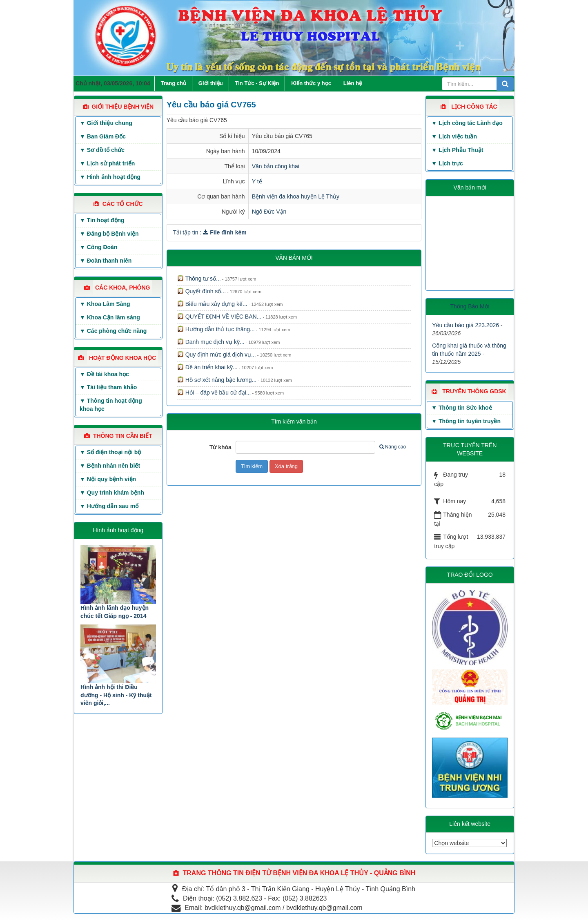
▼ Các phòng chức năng (113, 331)
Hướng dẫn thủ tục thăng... (216, 329)
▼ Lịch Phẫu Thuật (457, 150)
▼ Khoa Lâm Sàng (105, 304)
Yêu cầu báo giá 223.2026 (465, 325)
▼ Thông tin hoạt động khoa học (111, 405)
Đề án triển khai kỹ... (207, 367)
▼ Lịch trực (447, 163)
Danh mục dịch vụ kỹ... (211, 342)
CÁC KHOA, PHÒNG (123, 288)
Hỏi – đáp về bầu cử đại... (214, 392)
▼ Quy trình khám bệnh (112, 493)
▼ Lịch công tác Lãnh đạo (467, 123)
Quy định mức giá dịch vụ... (217, 355)
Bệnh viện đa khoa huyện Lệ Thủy (296, 196)
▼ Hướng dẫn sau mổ (109, 506)
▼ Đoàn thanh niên (106, 261)
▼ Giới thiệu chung (106, 123)
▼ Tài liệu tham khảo (108, 387)
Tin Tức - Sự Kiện (257, 83)
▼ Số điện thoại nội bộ (110, 452)
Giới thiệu (211, 83)
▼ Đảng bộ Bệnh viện (109, 234)
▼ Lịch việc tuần (454, 136)
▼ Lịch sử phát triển (107, 163)
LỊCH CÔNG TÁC (474, 107)
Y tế (257, 181)
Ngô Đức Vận (269, 212)
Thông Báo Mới (470, 306)
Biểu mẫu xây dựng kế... (212, 304)
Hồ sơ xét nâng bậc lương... (217, 380)
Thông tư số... (199, 279)
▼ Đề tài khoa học (104, 374)
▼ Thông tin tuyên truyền (466, 421)
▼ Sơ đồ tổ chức (102, 150)
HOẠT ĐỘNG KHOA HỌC (122, 358)
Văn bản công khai (276, 166)
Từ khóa (220, 447)
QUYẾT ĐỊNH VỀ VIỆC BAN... (219, 317)
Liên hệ (353, 83)
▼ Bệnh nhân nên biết (110, 466)
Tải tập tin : (210, 232)
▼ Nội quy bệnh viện (108, 479)
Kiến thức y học (311, 83)
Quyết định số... (202, 291)
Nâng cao (393, 447)
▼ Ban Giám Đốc (103, 136)
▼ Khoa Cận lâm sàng (110, 317)
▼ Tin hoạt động (102, 220)
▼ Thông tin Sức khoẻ (461, 408)
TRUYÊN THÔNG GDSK (474, 391)
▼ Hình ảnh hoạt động (110, 177)
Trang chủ (174, 83)
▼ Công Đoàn (98, 247)
